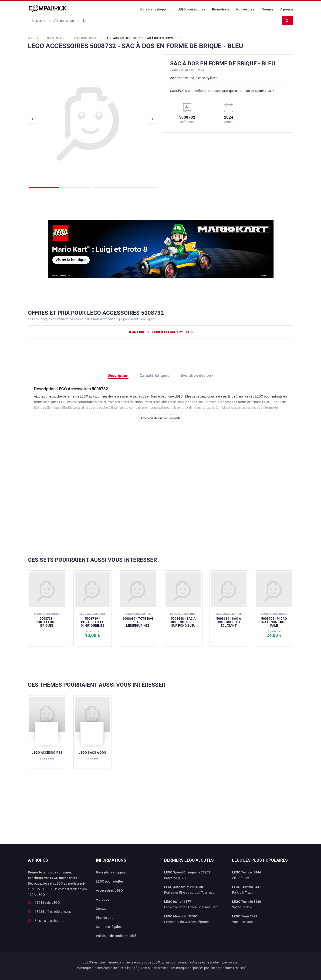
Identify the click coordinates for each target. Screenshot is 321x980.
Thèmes (267, 9)
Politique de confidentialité (116, 936)
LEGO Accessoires (47, 753)
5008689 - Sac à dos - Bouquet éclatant (229, 620)
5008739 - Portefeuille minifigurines (92, 620)
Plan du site (105, 918)
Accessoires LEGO (109, 890)
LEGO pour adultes (191, 9)
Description (118, 375)
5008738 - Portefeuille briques (47, 620)
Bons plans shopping (155, 9)
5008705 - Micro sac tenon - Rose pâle (274, 620)
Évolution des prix (197, 375)
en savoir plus (262, 91)
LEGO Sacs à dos (92, 753)
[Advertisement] (161, 492)
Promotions (221, 9)
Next (152, 119)
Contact (102, 909)
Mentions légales (109, 927)
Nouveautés (245, 9)
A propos (287, 9)
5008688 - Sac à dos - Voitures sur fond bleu (183, 620)
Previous (33, 119)
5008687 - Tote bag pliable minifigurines (138, 620)
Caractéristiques (155, 375)
